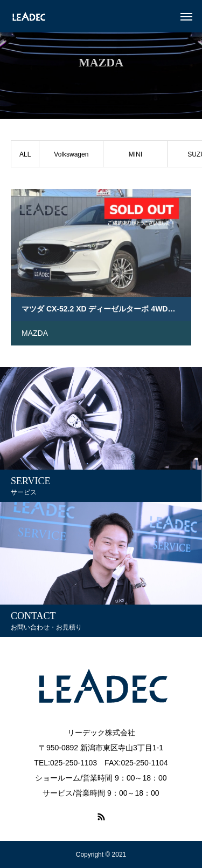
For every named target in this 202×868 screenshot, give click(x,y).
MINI (135, 154)
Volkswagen (71, 154)
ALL (25, 154)
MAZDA (35, 333)
